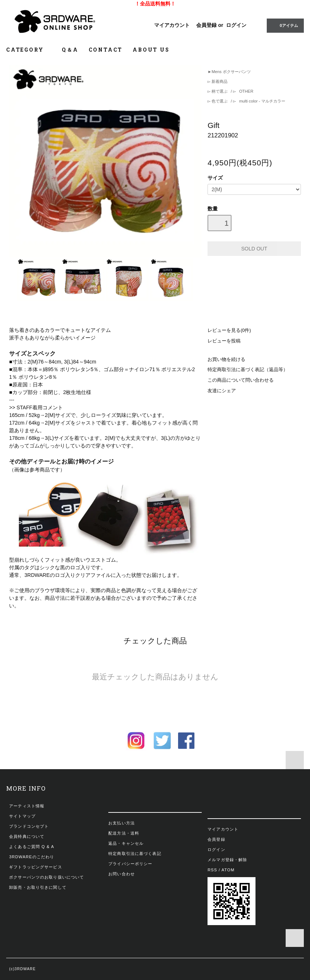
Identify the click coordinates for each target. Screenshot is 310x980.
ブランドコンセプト (29, 826)
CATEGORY (29, 50)
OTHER (246, 91)
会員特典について (27, 836)
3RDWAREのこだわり (32, 857)
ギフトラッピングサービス (35, 867)
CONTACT (106, 50)
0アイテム (285, 25)
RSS (212, 870)
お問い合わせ (122, 874)
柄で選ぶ (220, 91)
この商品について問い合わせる (241, 380)
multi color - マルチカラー (262, 101)
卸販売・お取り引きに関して (38, 887)
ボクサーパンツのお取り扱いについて (47, 877)
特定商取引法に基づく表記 (135, 854)
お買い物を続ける (226, 360)
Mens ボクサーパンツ (231, 72)
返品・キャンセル (126, 843)
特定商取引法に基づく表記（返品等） (248, 370)
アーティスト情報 (27, 806)
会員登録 (206, 25)
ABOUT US (151, 50)
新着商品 (219, 81)
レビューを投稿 (224, 341)
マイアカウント (172, 25)
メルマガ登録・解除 (227, 860)
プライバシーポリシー (130, 864)
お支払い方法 (122, 823)
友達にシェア (222, 391)
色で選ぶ (220, 101)
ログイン (236, 25)
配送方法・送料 (124, 833)
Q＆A (70, 50)
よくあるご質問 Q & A (32, 847)
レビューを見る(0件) (229, 330)
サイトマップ (22, 816)
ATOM (228, 870)
